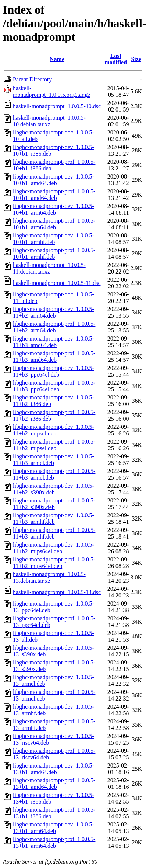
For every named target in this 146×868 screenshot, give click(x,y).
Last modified (116, 59)
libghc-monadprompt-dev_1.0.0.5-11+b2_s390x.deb (54, 489)
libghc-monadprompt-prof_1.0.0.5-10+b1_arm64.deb (54, 224)
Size (136, 59)
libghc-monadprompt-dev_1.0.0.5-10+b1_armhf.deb (54, 239)
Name (57, 59)
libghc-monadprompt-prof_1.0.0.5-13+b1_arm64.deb (54, 842)
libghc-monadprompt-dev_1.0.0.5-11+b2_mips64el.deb (54, 548)
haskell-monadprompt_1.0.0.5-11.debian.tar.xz (49, 268)
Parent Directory (32, 79)
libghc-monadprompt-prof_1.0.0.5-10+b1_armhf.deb (54, 253)
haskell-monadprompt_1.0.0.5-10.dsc (57, 106)
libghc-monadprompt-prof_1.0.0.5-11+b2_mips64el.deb (54, 563)
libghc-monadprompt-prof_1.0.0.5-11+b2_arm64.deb (54, 327)
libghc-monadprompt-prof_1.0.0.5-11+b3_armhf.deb (54, 533)
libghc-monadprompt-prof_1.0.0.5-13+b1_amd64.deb (54, 784)
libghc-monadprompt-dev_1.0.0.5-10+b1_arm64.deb (54, 209)
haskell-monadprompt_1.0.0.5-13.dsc (57, 592)
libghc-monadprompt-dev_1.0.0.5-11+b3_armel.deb (54, 460)
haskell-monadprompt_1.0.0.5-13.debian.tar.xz (49, 577)
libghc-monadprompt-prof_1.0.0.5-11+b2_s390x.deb (54, 504)
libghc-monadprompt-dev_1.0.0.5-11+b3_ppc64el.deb (54, 371)
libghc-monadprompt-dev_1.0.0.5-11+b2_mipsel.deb (54, 430)
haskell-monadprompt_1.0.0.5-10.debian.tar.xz (49, 121)
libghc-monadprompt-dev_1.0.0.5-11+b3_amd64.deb (54, 342)
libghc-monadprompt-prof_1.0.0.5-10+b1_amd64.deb (54, 195)
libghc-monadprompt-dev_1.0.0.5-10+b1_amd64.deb (54, 180)
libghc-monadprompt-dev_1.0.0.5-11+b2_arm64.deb (54, 312)
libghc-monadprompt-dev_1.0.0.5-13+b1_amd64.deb (54, 769)
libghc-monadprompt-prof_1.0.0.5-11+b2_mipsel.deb (54, 445)
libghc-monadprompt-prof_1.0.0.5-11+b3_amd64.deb (54, 357)
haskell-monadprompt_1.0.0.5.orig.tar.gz (52, 91)
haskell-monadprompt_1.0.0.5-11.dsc (57, 283)
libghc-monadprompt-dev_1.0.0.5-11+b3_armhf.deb (54, 518)
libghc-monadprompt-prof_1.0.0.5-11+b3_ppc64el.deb (54, 386)
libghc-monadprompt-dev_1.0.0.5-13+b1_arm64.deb (54, 828)
